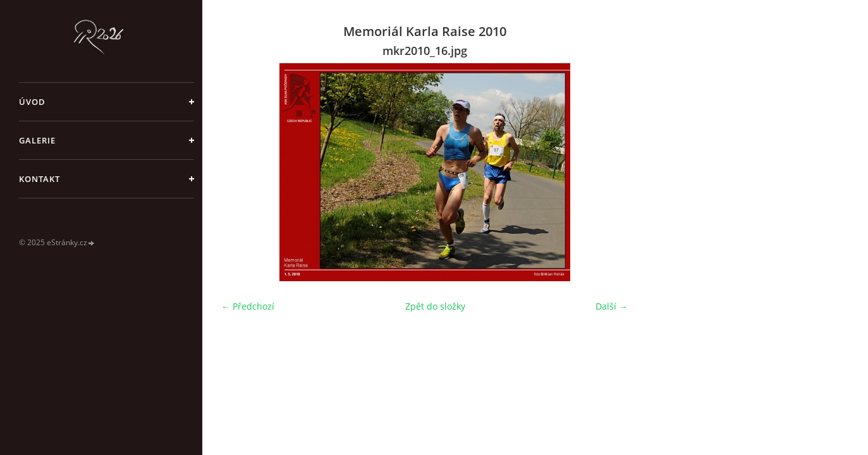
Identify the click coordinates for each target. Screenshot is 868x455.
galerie (37, 140)
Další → (612, 306)
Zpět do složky (435, 306)
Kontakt (40, 179)
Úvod (32, 102)
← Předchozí (248, 306)
